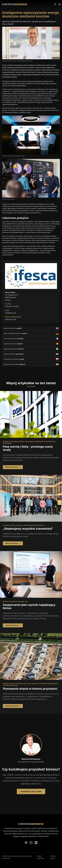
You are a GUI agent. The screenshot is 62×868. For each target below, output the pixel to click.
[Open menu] (58, 4)
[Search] (55, 4)
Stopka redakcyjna (41, 857)
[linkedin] (36, 843)
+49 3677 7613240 (12, 306)
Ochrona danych (53, 857)
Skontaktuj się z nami (31, 791)
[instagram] (31, 843)
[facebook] (26, 843)
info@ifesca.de (11, 313)
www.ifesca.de (10, 319)
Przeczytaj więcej (13, 467)
